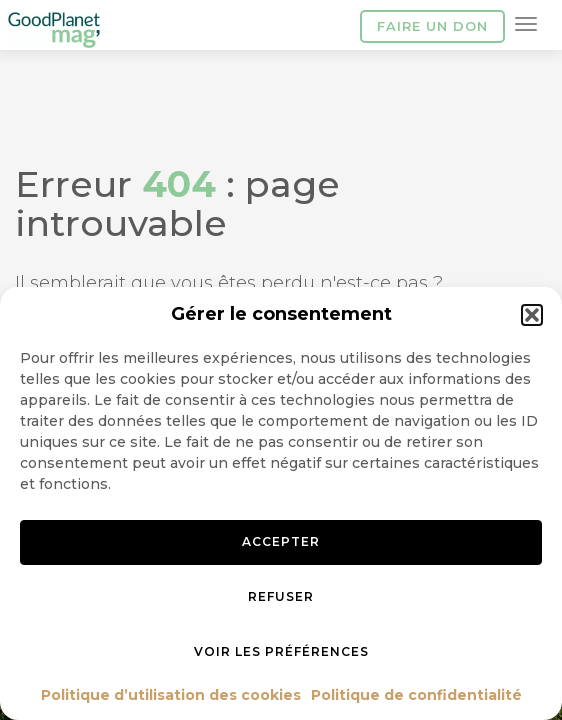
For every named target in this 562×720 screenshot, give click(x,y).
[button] (532, 315)
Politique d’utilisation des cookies (171, 695)
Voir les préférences (281, 651)
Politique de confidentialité (416, 695)
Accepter (281, 541)
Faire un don (432, 26)
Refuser (281, 596)
